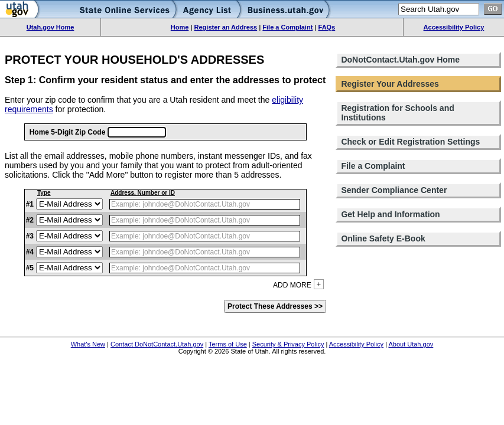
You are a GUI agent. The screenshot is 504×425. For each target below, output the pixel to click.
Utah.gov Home (51, 27)
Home (180, 27)
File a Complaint (287, 27)
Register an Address (226, 27)
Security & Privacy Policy (288, 344)
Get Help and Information (390, 214)
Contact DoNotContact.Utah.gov (157, 344)
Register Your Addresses (390, 84)
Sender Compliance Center (394, 190)
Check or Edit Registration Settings (410, 142)
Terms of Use (228, 344)
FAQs (327, 27)
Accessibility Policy (454, 27)
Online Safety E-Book (383, 238)
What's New (88, 344)
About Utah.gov (411, 344)
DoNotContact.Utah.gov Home (400, 60)
